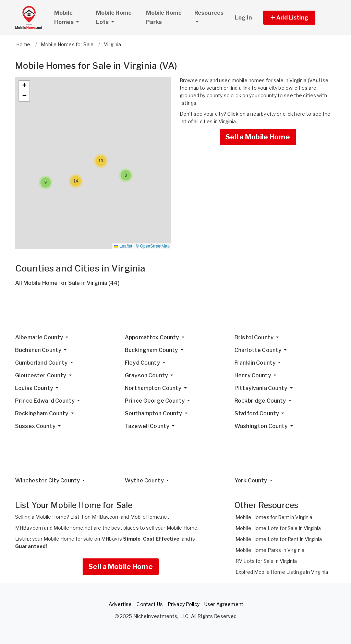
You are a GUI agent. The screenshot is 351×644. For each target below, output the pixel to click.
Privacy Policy (184, 604)
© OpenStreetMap (153, 246)
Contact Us (149, 604)
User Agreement (224, 604)
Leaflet (123, 246)
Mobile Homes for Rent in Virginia (274, 517)
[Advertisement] (175, 313)
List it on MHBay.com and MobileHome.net (120, 517)
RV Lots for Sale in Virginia (266, 561)
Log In (243, 18)
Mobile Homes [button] (72, 17)
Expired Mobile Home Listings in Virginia (282, 572)
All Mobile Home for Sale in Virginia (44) (67, 283)
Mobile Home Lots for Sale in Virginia (278, 528)
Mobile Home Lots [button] (114, 17)
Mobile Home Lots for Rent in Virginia (279, 539)
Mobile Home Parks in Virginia (270, 550)
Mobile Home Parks (164, 17)
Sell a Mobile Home (258, 137)
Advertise (120, 604)
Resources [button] (209, 13)
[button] (297, 18)
